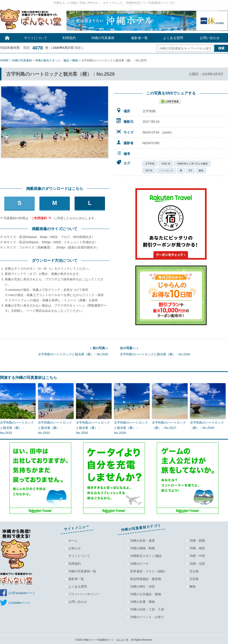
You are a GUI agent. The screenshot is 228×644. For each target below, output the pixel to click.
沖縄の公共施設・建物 (146, 594)
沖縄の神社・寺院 (142, 586)
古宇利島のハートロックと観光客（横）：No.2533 (17, 427)
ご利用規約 (39, 218)
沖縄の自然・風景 (142, 540)
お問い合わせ (210, 38)
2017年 (149, 171)
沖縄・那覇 (197, 540)
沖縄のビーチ (139, 563)
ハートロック (166, 171)
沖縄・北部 (197, 563)
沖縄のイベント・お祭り (147, 617)
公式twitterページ (19, 603)
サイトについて (36, 38)
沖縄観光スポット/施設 (146, 556)
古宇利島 (150, 164)
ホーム (73, 540)
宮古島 (194, 571)
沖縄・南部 (197, 548)
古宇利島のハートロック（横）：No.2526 (207, 425)
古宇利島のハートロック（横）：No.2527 (169, 425)
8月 (190, 171)
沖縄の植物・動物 (142, 548)
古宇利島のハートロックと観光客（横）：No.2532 (55, 427)
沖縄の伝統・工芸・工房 (147, 609)
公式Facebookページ (22, 593)
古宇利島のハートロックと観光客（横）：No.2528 (174, 351)
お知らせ (75, 548)
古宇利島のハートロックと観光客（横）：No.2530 (54, 351)
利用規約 (69, 38)
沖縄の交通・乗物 (142, 601)
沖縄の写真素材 (103, 38)
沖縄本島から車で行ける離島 (192, 164)
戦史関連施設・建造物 (146, 578)
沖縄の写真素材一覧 (82, 571)
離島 (201, 171)
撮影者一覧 (139, 38)
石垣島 (194, 578)
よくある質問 (173, 38)
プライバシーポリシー (84, 594)
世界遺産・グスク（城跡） (149, 571)
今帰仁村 (166, 164)
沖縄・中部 (197, 556)
